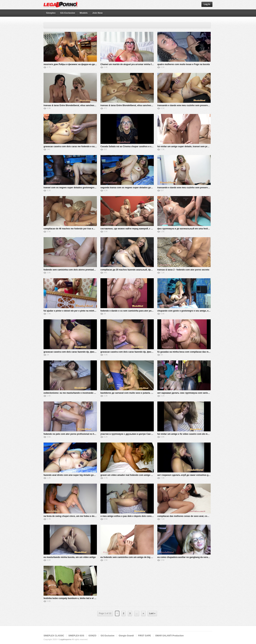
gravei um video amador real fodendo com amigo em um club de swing (136, 475)
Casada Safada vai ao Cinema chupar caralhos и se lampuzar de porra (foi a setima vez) (145, 147)
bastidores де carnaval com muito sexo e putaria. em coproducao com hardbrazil (142, 393)
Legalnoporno (65, 639)
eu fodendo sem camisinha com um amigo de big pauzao (129, 557)
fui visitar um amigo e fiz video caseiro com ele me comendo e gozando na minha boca (201, 434)
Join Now (97, 13)
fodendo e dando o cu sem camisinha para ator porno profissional (134, 311)
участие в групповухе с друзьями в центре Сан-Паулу (129, 434)
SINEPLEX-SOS (76, 636)
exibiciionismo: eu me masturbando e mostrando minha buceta (76, 393)
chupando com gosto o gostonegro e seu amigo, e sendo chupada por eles (195, 311)
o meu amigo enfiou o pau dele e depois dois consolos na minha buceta (137, 516)
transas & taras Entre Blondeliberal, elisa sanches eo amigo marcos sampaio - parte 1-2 (145, 105)
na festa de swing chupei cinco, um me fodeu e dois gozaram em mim (79, 516)
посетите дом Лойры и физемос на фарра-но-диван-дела (74, 64)
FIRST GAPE (145, 636)
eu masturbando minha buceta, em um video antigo (70, 557)
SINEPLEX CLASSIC (54, 636)
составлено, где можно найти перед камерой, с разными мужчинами (137, 229)
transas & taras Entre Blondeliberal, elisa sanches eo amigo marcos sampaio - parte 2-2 (88, 105)
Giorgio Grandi (126, 636)
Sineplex (51, 13)
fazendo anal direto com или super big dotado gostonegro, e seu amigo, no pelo (84, 475)
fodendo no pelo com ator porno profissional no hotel (71, 434)
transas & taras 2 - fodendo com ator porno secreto (183, 270)
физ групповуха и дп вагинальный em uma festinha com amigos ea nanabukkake (200, 229)
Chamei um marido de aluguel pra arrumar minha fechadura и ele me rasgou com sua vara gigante (150, 64)
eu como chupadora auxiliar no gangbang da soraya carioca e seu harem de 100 (198, 557)
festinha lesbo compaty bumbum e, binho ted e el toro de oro (74, 598)
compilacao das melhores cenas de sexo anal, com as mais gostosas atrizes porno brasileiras (205, 516)
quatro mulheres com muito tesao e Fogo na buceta (184, 64)
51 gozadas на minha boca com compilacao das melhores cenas (190, 352)
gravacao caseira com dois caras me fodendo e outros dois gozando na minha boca (86, 147)
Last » (152, 613)
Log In (207, 4)
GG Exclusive (68, 13)
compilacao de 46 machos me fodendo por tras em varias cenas (76, 229)
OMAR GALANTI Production (169, 636)
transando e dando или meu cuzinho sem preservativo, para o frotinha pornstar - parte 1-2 (203, 188)
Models (84, 13)
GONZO (92, 636)
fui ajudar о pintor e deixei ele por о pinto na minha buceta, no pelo (78, 311)
